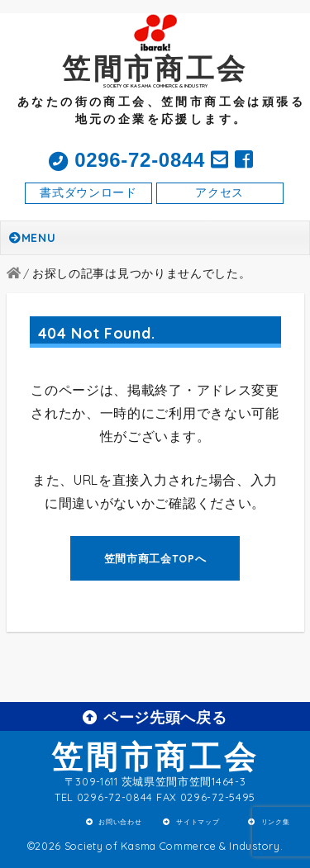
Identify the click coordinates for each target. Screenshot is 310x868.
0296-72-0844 (127, 160)
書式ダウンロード (88, 192)
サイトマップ (198, 822)
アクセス (219, 192)
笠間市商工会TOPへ (155, 558)
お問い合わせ (120, 822)
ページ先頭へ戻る (155, 717)
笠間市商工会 (155, 757)
